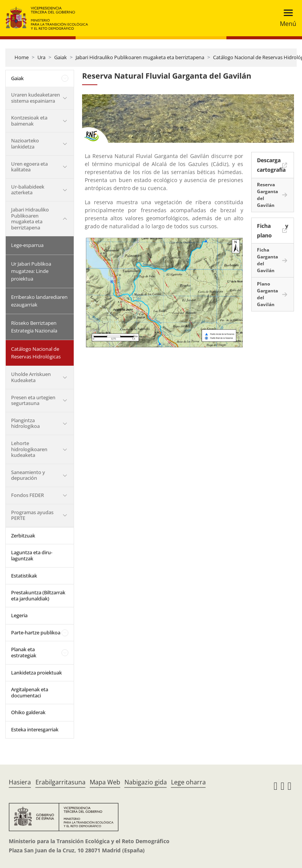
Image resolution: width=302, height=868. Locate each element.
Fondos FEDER (27, 495)
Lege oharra (188, 782)
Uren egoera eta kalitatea (29, 167)
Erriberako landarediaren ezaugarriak (39, 301)
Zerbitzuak (23, 536)
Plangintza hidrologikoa (25, 423)
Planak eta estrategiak (24, 652)
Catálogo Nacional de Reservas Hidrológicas (36, 353)
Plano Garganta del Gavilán (267, 294)
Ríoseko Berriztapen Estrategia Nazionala (34, 327)
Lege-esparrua (27, 245)
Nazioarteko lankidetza (25, 144)
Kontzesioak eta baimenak (29, 121)
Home (22, 57)
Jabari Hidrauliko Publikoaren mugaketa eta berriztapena (140, 57)
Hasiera (20, 782)
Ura (41, 57)
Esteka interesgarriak (35, 729)
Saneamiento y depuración (28, 475)
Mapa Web (105, 782)
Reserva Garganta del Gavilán (267, 195)
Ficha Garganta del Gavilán (267, 260)
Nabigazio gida (146, 782)
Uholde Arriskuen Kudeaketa (31, 377)
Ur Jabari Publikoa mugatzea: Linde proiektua (31, 271)
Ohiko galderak (28, 712)
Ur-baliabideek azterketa (28, 190)
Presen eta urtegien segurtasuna (33, 400)
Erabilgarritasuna (61, 782)
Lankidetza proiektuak (36, 673)
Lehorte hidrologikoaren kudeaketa (29, 449)
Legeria (19, 615)
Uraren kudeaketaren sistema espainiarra (36, 98)
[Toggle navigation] (286, 18)
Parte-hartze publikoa (36, 632)
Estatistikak (24, 576)
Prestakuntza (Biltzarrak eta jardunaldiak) (38, 595)
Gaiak (61, 57)
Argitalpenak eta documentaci (30, 692)
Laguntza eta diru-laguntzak (32, 555)
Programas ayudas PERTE (32, 515)
